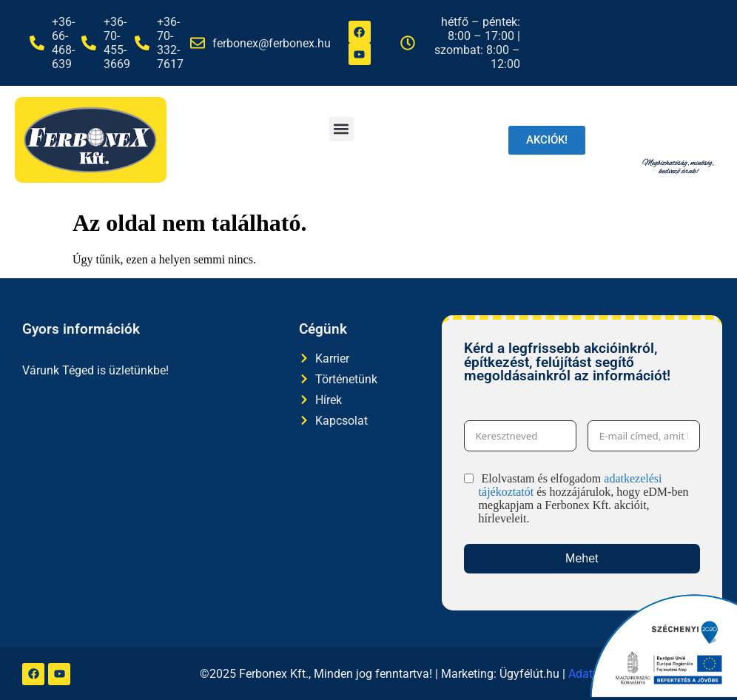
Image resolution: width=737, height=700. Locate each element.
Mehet (582, 558)
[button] (341, 129)
